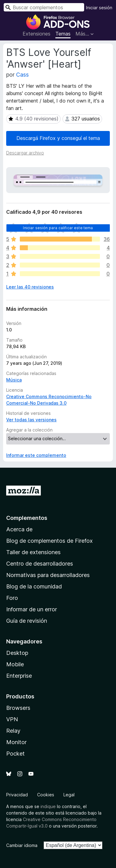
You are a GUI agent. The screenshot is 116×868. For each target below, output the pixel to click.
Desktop (17, 653)
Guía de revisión (27, 621)
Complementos (27, 518)
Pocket (15, 754)
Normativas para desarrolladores (48, 575)
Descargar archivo (25, 153)
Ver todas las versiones (31, 420)
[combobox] (44, 7)
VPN (12, 719)
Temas (63, 34)
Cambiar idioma (22, 845)
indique (48, 806)
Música (14, 380)
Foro (12, 598)
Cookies (46, 795)
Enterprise (19, 676)
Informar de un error (32, 609)
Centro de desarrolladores (40, 564)
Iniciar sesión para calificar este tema (58, 228)
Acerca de (19, 529)
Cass (22, 75)
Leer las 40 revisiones (30, 287)
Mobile (15, 664)
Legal (69, 795)
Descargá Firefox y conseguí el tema (58, 138)
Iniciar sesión (99, 8)
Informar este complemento (36, 455)
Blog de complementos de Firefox (49, 541)
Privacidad (17, 795)
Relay (13, 731)
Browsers (18, 708)
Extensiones (37, 34)
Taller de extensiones (33, 552)
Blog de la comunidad (34, 586)
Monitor (16, 742)
